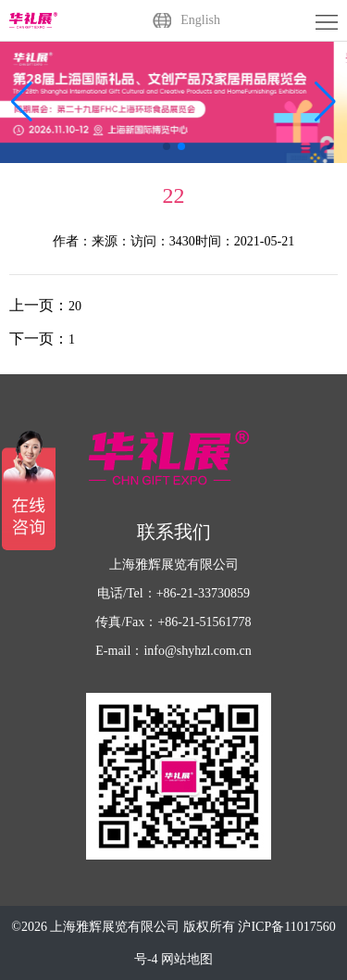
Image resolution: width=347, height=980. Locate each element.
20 (75, 306)
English (200, 20)
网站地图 (187, 959)
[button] (325, 102)
